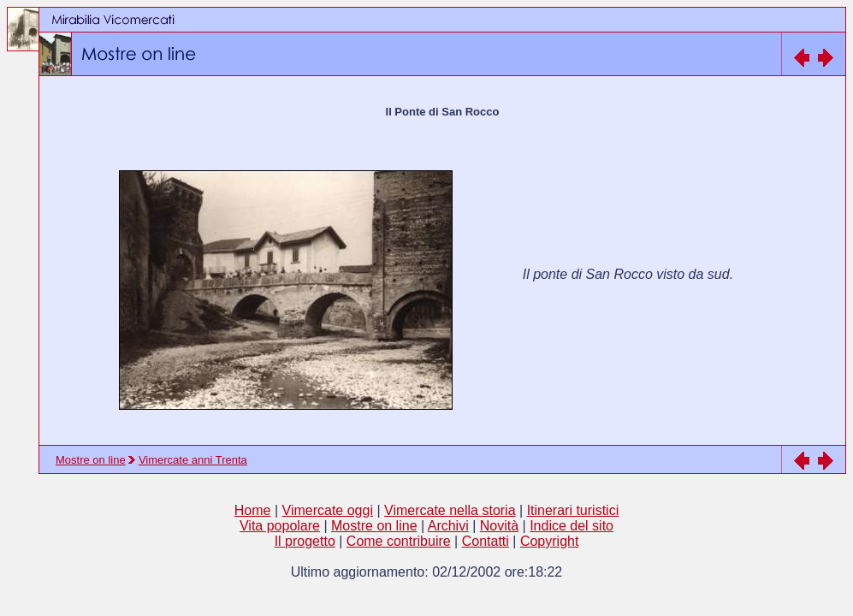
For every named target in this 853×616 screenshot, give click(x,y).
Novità (499, 526)
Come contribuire (399, 541)
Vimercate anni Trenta (193, 460)
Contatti (486, 541)
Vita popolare (280, 526)
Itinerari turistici (573, 510)
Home (253, 510)
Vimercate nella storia (450, 510)
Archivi (448, 526)
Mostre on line (91, 460)
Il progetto (305, 541)
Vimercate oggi (328, 510)
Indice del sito (572, 526)
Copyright (549, 541)
